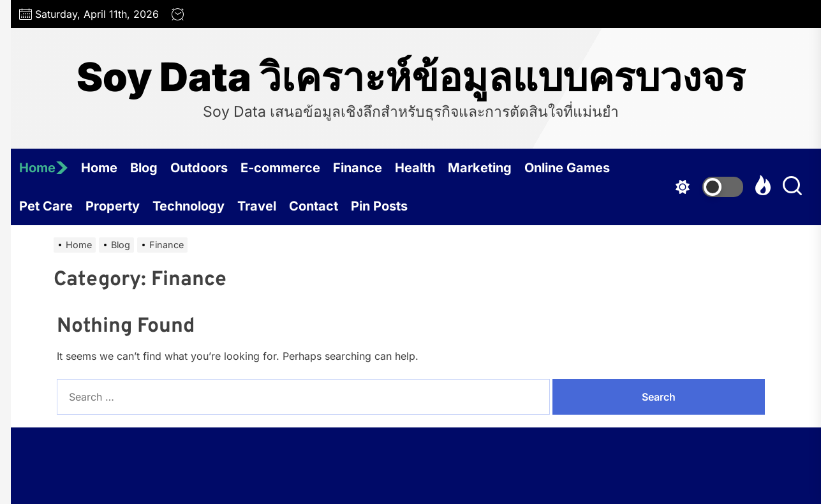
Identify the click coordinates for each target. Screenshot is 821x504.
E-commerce (280, 168)
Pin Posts (379, 206)
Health (415, 168)
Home (44, 168)
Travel (257, 206)
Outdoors (199, 168)
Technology (189, 206)
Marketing (480, 168)
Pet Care (46, 206)
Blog (144, 168)
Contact (314, 206)
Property (113, 206)
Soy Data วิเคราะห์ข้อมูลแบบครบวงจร (411, 77)
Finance (358, 168)
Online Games (567, 168)
